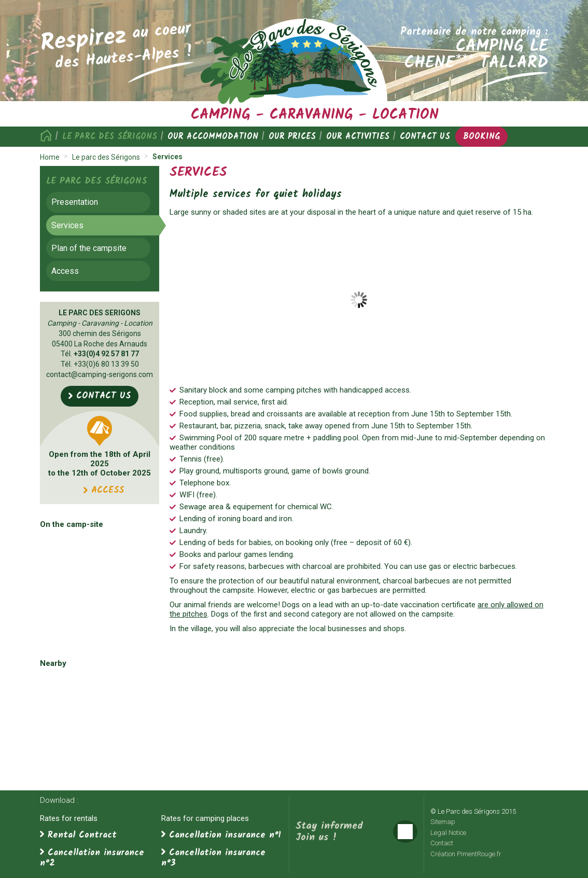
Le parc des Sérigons (110, 137)
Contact (442, 843)
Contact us (425, 137)
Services (67, 225)
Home (48, 137)
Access (65, 271)
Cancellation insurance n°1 (225, 835)
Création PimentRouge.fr (466, 854)
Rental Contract (82, 835)
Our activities (358, 137)
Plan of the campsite (89, 248)
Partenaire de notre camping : (470, 48)
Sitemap (443, 822)
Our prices (292, 137)
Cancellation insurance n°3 (213, 858)
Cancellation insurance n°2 (92, 858)
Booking (481, 137)
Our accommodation (213, 137)
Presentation (75, 202)
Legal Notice (448, 833)
